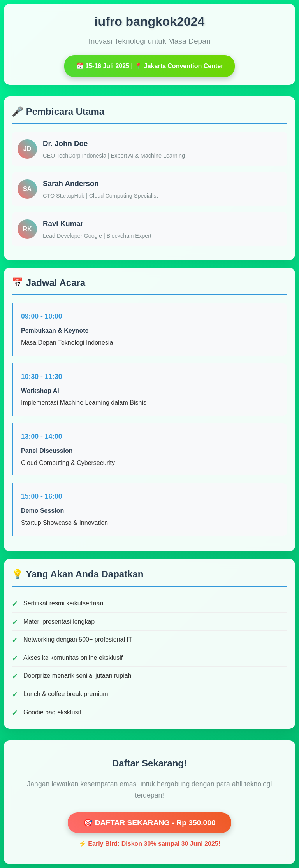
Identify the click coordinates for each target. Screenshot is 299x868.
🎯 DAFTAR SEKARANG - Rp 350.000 (149, 823)
